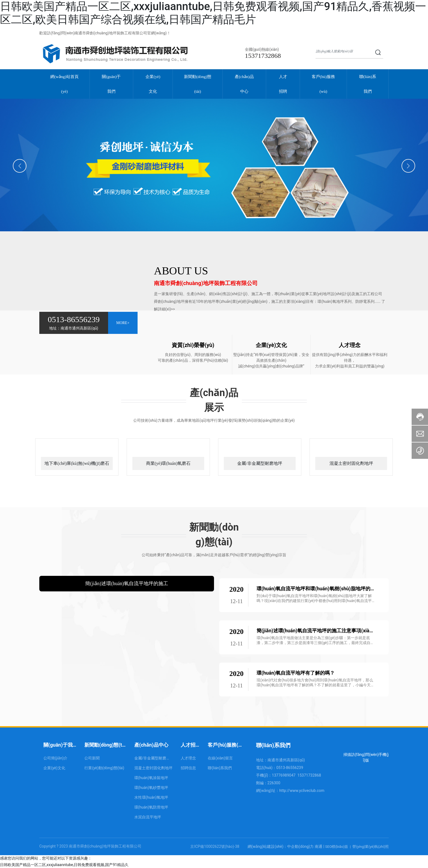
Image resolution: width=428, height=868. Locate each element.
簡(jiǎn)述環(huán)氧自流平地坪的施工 (127, 583)
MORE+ (123, 323)
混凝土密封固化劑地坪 (351, 463)
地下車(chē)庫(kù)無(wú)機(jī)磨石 (77, 463)
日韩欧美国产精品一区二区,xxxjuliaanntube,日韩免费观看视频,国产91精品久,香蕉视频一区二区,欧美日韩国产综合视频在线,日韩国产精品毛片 (213, 13)
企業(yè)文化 (271, 345)
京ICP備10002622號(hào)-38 (215, 846)
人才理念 (350, 345)
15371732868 (263, 56)
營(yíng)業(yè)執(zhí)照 (371, 847)
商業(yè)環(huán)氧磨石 (168, 463)
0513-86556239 (74, 319)
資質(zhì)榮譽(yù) (193, 345)
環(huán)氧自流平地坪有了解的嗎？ (296, 673)
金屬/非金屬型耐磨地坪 (260, 463)
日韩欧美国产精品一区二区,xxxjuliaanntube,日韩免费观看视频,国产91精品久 (64, 865)
